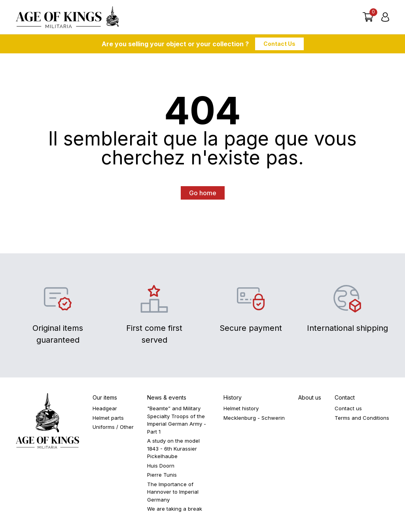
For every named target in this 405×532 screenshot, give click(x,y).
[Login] (385, 18)
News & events (167, 399)
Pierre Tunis (162, 476)
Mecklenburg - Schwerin (254, 419)
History (233, 399)
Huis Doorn (161, 467)
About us (310, 399)
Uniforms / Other (113, 428)
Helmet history (241, 410)
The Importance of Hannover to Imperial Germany (173, 493)
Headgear (105, 410)
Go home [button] (203, 194)
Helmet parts (108, 419)
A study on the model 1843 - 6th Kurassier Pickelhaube (173, 450)
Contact (345, 399)
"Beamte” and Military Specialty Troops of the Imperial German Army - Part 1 (177, 422)
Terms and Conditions (362, 419)
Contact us (348, 410)
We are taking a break (175, 510)
